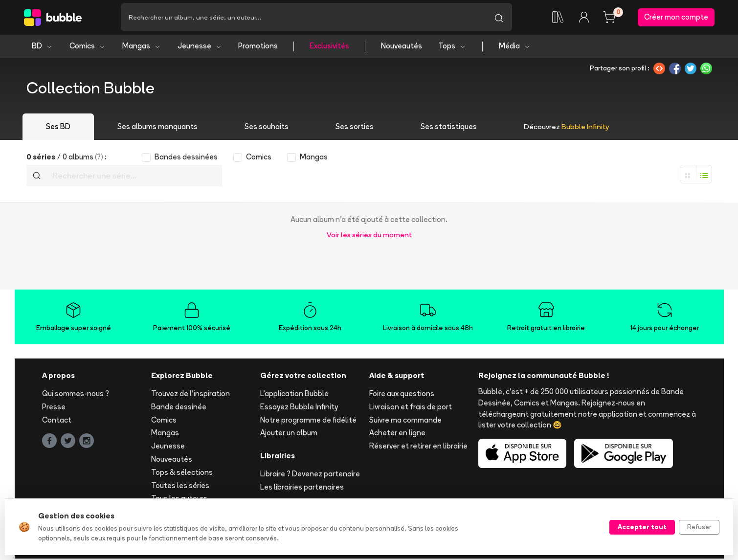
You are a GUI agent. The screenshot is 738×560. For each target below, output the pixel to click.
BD (42, 48)
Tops (452, 48)
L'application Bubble (294, 395)
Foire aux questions (402, 395)
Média (515, 48)
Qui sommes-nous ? (76, 395)
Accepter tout (642, 527)
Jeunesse (200, 48)
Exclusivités (329, 48)
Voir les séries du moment (369, 236)
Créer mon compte (676, 18)
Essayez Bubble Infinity (299, 408)
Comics (88, 48)
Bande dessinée (179, 408)
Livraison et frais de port (411, 408)
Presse (54, 408)
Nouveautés (402, 48)
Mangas (142, 48)
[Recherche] (303, 18)
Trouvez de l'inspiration (190, 395)
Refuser (699, 527)
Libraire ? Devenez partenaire (310, 475)
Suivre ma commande (405, 421)
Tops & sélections (182, 474)
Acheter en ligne (397, 435)
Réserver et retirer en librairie (418, 448)
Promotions (258, 48)
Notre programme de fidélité (308, 421)
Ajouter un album (289, 435)
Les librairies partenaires (302, 488)
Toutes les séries (180, 487)
